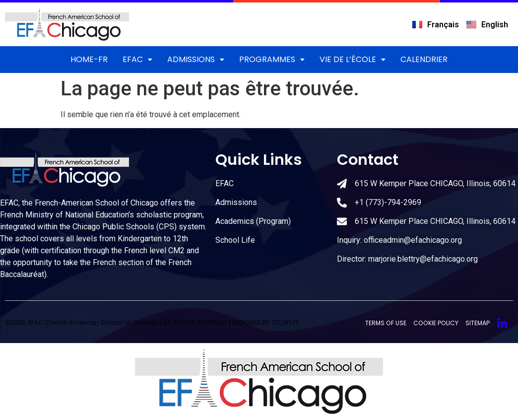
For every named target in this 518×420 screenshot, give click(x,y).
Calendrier (424, 59)
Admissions (196, 59)
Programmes (272, 59)
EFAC (137, 59)
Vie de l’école (353, 59)
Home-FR (89, 59)
